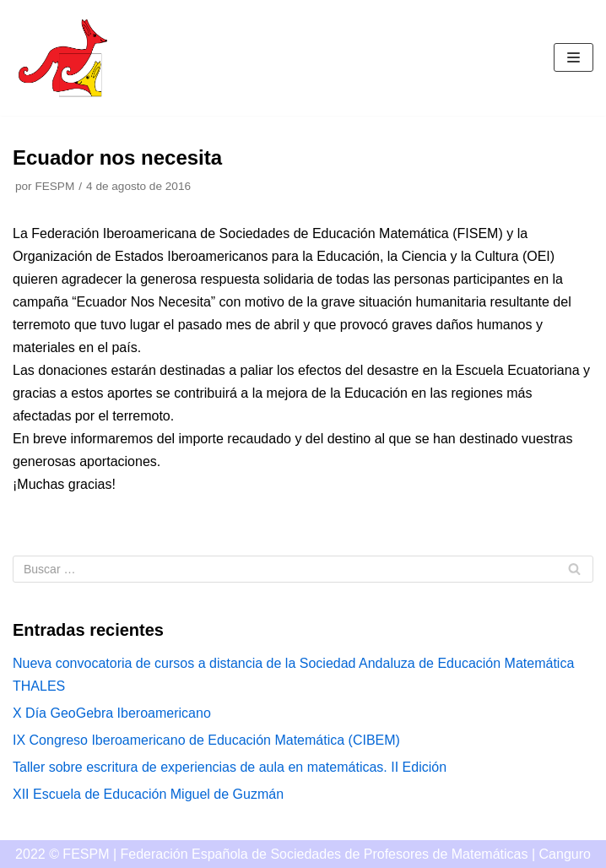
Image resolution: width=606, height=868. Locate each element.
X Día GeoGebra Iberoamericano (112, 713)
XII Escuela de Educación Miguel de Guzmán (148, 794)
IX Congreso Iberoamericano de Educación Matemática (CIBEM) (206, 740)
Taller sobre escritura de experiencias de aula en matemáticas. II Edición (230, 767)
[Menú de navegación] (574, 57)
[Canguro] (63, 58)
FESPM (54, 186)
